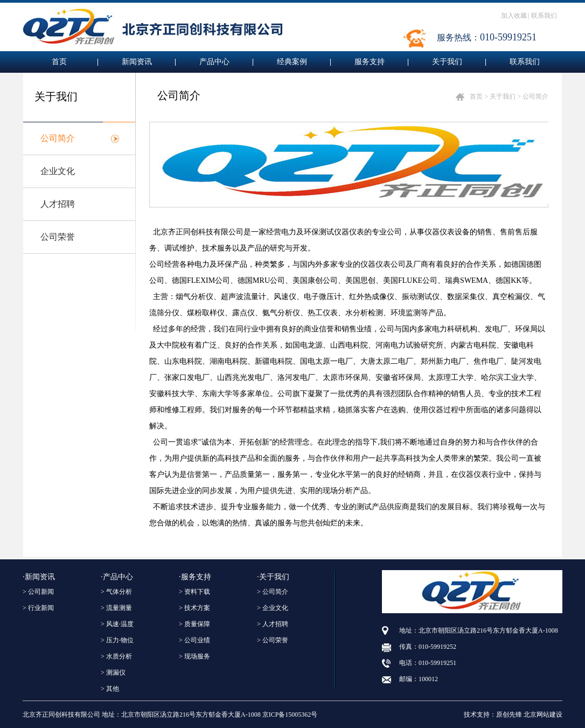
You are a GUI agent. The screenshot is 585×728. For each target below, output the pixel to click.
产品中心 (214, 62)
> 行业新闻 (38, 608)
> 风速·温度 (117, 624)
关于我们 (447, 62)
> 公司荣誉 (273, 640)
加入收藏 (514, 16)
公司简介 (58, 138)
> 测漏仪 (113, 672)
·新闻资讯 (39, 577)
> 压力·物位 (117, 640)
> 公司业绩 (194, 640)
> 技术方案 (194, 608)
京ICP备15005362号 (290, 715)
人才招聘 (58, 204)
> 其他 (110, 689)
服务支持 (370, 62)
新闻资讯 (137, 62)
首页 (59, 62)
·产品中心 (117, 577)
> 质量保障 (194, 624)
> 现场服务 (194, 656)
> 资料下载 (194, 592)
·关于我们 (273, 577)
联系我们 (544, 16)
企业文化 (58, 171)
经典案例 (292, 62)
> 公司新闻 (38, 592)
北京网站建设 (543, 715)
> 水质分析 (116, 656)
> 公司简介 (273, 592)
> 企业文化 (273, 608)
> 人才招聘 (273, 624)
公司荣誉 (58, 237)
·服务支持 (195, 577)
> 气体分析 (116, 592)
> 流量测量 (116, 608)
